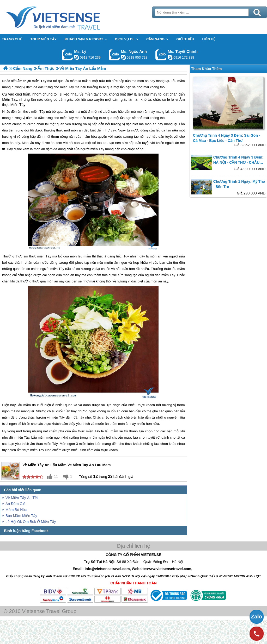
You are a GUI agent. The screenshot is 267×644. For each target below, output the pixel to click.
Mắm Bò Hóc (16, 510)
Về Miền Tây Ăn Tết (22, 498)
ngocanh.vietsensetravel (123, 57)
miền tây (92, 94)
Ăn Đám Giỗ (15, 504)
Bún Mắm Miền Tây (21, 516)
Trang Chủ (66, 17)
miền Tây (38, 112)
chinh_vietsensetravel (170, 57)
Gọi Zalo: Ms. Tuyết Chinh (161, 55)
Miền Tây (10, 99)
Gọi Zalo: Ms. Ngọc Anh (114, 55)
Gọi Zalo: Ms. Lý (67, 55)
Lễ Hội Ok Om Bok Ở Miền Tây (31, 522)
